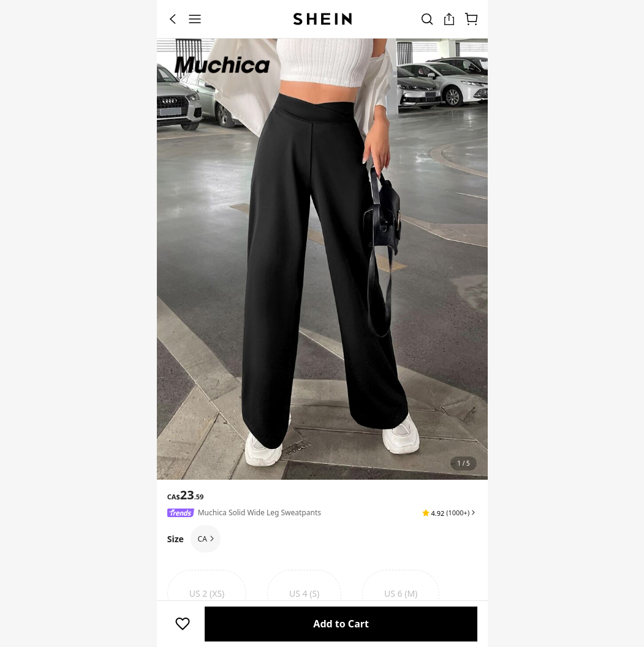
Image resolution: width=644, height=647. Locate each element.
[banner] (322, 259)
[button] (449, 513)
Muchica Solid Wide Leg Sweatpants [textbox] (259, 513)
